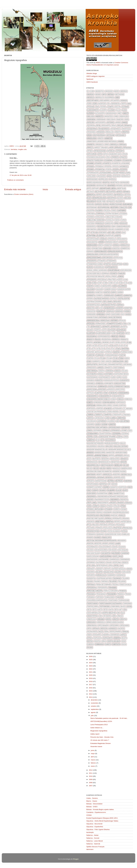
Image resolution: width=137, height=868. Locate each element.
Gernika (120, 305)
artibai (90, 151)
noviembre (95, 703)
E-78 (93, 233)
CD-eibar (123, 214)
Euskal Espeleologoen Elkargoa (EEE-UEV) (102, 818)
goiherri (119, 308)
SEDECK (125, 563)
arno (107, 145)
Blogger (76, 859)
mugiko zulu (22, 149)
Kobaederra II (93, 396)
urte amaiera (103, 626)
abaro (116, 91)
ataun (125, 154)
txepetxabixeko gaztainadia (110, 604)
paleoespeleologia (121, 512)
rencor (90, 544)
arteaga (118, 148)
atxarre (90, 164)
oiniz (89, 490)
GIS (101, 308)
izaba (89, 362)
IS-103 (95, 346)
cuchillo (110, 220)
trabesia (123, 591)
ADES (98, 63)
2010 (91, 776)
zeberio (117, 638)
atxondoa (99, 167)
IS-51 (113, 349)
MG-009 (126, 465)
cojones (90, 217)
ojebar (95, 490)
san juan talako (93, 553)
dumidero (119, 229)
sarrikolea (114, 559)
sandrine (125, 553)
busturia (114, 208)
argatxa (125, 132)
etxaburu (102, 261)
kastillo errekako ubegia (119, 387)
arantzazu (126, 129)
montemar (91, 475)
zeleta (124, 638)
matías (111, 456)
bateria (119, 186)
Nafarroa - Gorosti (93, 838)
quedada (100, 534)
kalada (125, 371)
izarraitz (96, 362)
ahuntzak (102, 104)
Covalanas (100, 217)
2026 (91, 656)
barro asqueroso (94, 182)
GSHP (108, 314)
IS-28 (121, 346)
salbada (122, 547)
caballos (123, 208)
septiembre (95, 709)
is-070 (123, 343)
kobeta (90, 402)
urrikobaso (92, 626)
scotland (117, 563)
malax (123, 443)
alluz (118, 110)
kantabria (109, 374)
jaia (103, 362)
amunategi (108, 116)
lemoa (89, 431)
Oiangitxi (114, 487)
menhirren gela (93, 465)
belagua (90, 192)
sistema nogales (119, 569)
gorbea (127, 311)
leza (130, 431)
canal (114, 211)
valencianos (92, 632)
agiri (95, 104)
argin (89, 135)
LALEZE (122, 412)
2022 (91, 669)
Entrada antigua (73, 189)
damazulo (100, 223)
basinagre (125, 182)
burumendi (128, 204)
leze (95, 437)
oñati (89, 503)
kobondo (98, 402)
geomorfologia (93, 305)
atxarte (98, 164)
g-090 (110, 283)
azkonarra (101, 176)
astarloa (111, 151)
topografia (92, 588)
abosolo (90, 98)
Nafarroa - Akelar (92, 835)
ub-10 (89, 610)
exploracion (126, 270)
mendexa (124, 459)
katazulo (111, 390)
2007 (91, 786)
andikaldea (124, 116)
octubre (94, 706)
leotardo (97, 431)
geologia (117, 302)
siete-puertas (102, 566)
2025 (91, 660)
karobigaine (92, 387)
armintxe (108, 138)
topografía (102, 588)
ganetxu (99, 292)
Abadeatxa (99, 91)
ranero (90, 538)
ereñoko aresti (112, 242)
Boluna (127, 198)
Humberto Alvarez (114, 324)
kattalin (90, 393)
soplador (126, 572)
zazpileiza (97, 638)
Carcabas (91, 214)
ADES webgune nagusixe (95, 76)
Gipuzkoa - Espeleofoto (95, 827)
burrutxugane (116, 204)
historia (114, 321)
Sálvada (90, 550)
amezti (126, 113)
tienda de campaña (103, 585)
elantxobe (91, 236)
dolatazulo (103, 229)
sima (121, 566)
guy (123, 314)
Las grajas (91, 421)
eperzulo (112, 239)
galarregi (122, 286)
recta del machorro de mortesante (102, 541)
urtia (89, 629)
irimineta (124, 340)
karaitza (99, 380)
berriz (99, 195)
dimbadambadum (123, 226)
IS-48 (98, 349)
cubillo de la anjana (114, 217)
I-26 (88, 327)
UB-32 (105, 610)
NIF (109, 484)
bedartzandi (105, 189)
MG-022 (90, 468)
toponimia (112, 588)
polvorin (91, 528)
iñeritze (115, 336)
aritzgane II (121, 135)
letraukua (115, 431)
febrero (94, 763)
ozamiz (124, 509)
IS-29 (126, 346)
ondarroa (114, 500)
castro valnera (112, 214)
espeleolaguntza (115, 252)
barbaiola (126, 176)
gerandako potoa (108, 305)
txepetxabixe (92, 604)
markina (90, 456)
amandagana (111, 113)
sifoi (111, 566)
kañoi (119, 377)
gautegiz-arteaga (101, 299)
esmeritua (125, 248)
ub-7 (121, 610)
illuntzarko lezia (103, 333)
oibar (130, 487)
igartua (97, 330)
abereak (90, 94)
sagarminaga (92, 547)
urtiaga (96, 629)
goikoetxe (101, 311)
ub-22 (100, 610)
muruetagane (101, 481)
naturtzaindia (93, 484)
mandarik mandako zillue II (119, 450)
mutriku (111, 481)
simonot (99, 569)
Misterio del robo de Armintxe (99, 471)
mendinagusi (92, 462)
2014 (91, 694)
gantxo (107, 292)
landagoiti (117, 415)
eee (109, 233)
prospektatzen (93, 531)
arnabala (99, 145)
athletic (123, 157)
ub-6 (116, 610)
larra (113, 418)
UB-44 (111, 610)
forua (121, 277)
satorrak (91, 563)
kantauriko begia (121, 374)
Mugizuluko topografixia (99, 731)
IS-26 (111, 346)
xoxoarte (97, 635)
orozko (113, 503)
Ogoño (106, 487)
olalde (119, 490)
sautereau (100, 563)
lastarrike (102, 421)
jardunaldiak (118, 362)
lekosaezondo (114, 428)
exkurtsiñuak (114, 270)
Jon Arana (127, 365)
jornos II (108, 368)
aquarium (91, 126)
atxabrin (118, 160)
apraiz (125, 123)
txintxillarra (93, 607)
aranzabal (91, 132)
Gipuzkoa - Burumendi (94, 824)
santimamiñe (104, 559)
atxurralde (100, 170)
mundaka (109, 478)
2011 (91, 773)
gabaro (90, 286)
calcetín (90, 211)
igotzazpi (112, 330)
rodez (112, 544)
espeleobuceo (101, 252)
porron (99, 528)
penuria (126, 519)
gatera (90, 299)
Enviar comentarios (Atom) (24, 194)
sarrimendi (125, 559)
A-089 (92, 91)
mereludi (118, 465)
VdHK (106, 632)
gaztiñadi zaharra (94, 302)
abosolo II (100, 98)
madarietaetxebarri (95, 443)
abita (104, 94)
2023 (91, 666)
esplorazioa (107, 258)
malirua (101, 446)
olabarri (111, 490)
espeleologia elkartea (109, 255)
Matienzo (119, 456)
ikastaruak (121, 330)
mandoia (90, 453)
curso (123, 220)
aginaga (124, 101)
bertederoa (108, 195)
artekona (127, 148)
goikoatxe (91, 311)
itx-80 (115, 358)
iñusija (98, 340)
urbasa (120, 616)
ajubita (110, 107)
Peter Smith (126, 522)
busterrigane (104, 208)
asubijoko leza (115, 154)
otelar (116, 506)
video (89, 635)
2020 (91, 675)
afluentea (115, 101)
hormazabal (101, 324)
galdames (91, 289)
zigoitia (97, 641)
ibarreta (106, 327)
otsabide (109, 509)
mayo (93, 754)
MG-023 (96, 468)
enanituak (109, 236)
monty (99, 475)
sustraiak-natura (104, 578)
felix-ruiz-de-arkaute (96, 277)
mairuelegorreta (112, 443)
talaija (90, 581)
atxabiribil (108, 160)
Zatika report (95, 734)
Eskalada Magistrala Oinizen (101, 743)
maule (126, 456)
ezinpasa (106, 274)
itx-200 (103, 358)
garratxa (128, 296)
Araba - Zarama (92, 798)
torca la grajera (111, 591)
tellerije (113, 581)
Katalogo (102, 390)
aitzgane (91, 107)
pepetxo (110, 522)
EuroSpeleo (99, 267)
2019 (91, 678)
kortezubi (91, 405)
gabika (97, 286)
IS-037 (112, 343)
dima (114, 226)
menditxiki (115, 462)
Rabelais (126, 534)
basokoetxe (102, 186)
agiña (89, 104)
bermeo (126, 192)
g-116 (116, 283)
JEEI (126, 362)
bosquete (111, 201)
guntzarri (115, 314)
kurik (116, 405)
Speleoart (90, 79)
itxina (121, 358)
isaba (118, 349)
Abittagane (119, 94)
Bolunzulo (91, 201)
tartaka (105, 581)
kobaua (120, 399)
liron (126, 437)
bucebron (120, 201)
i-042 (125, 324)
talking (97, 581)
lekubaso (126, 428)
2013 (91, 697)
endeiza (104, 239)
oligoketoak (102, 493)
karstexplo (90, 832)
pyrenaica (91, 534)
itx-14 (96, 358)
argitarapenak (99, 135)
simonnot (91, 569)
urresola (101, 622)
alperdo (90, 113)
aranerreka (116, 129)
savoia (109, 563)
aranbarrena (104, 129)
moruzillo (107, 475)
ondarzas (124, 500)
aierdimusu (115, 104)
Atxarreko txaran (96, 746)
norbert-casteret (94, 487)
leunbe (124, 431)
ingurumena (92, 336)
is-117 (106, 346)
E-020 (126, 229)
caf (130, 208)
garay (114, 292)
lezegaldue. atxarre (107, 437)
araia (114, 126)
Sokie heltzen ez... (97, 728)
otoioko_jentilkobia (95, 509)
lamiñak (90, 415)
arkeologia (92, 138)
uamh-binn (115, 607)
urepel (108, 619)
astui (105, 154)
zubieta (108, 644)
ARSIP (111, 148)
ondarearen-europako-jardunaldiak (112, 497)
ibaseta (124, 327)
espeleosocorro (94, 258)
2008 (91, 783)
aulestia (123, 170)
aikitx (124, 104)
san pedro (116, 553)
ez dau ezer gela (94, 274)
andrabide (91, 120)
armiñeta (91, 145)
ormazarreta (103, 503)
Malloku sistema (121, 446)
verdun (125, 632)
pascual (114, 516)
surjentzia (91, 578)
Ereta (101, 245)
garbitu (100, 296)
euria (126, 264)
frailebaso (102, 280)
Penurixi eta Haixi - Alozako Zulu (102, 737)
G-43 (126, 283)
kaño (113, 377)
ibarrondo (115, 327)
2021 (91, 672)
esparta (90, 252)
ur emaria (107, 616)
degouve (123, 223)
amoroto (99, 116)
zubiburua (99, 644)
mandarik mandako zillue (97, 450)
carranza (100, 214)
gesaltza (91, 308)
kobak (113, 399)
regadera (122, 541)
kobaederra (124, 393)
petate (117, 522)
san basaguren (101, 550)
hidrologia (105, 321)
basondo (111, 186)
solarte (99, 572)
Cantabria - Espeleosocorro (96, 812)
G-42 (121, 283)
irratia (90, 343)
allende (111, 110)
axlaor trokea (119, 173)
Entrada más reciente (15, 189)
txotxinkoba (105, 607)
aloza (124, 110)
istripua (109, 352)
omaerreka (92, 497)
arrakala (114, 145)
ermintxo (108, 245)
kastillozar (92, 390)
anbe (116, 116)
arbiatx (118, 132)
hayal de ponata (115, 317)
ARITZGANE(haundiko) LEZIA (101, 721)
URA (114, 616)
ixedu (127, 358)
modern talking (119, 471)
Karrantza (103, 387)
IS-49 (103, 349)
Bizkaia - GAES (92, 807)
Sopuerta (91, 575)
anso (127, 120)
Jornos (100, 368)
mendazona (115, 459)
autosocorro (106, 173)
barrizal (113, 179)
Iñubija (122, 336)
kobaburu (113, 393)
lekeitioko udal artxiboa (97, 428)
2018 (91, 681)
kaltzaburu (92, 374)
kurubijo (108, 409)
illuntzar (91, 333)
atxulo (115, 167)
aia (108, 104)
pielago (95, 525)
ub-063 (129, 607)
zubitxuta (116, 644)
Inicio (45, 189)
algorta (103, 110)
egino (119, 233)
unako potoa (92, 616)
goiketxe (128, 308)
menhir (124, 462)
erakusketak (92, 242)
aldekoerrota (93, 110)
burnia (106, 204)
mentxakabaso (107, 465)
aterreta (115, 157)
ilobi (114, 333)
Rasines (98, 538)
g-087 (100, 283)
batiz (89, 189)
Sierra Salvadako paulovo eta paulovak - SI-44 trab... (109, 718)
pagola (99, 512)
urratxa (123, 619)
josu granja (92, 371)
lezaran (125, 434)
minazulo (116, 468)
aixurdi (103, 107)
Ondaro (90, 500)
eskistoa (116, 248)
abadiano (109, 91)
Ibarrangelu (96, 327)
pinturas (104, 525)
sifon (116, 566)
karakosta (125, 380)
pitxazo (112, 525)
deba (117, 223)
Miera (109, 468)
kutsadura (117, 409)
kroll (110, 405)
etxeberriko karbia (95, 264)
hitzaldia (91, 324)
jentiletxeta (92, 365)
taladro (126, 578)
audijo (109, 170)
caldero (99, 211)
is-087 (89, 346)
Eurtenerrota (111, 267)
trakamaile (101, 594)
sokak (129, 569)
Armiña (121, 141)
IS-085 (129, 343)
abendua (124, 91)
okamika (103, 490)
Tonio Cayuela (125, 585)
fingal (114, 277)
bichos (127, 195)
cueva (117, 220)
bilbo (89, 198)
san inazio (113, 550)
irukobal (97, 343)
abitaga (111, 94)
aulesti (116, 170)
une (100, 616)
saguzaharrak (105, 547)
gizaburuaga (109, 308)
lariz (107, 418)
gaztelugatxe (124, 299)
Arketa (101, 138)
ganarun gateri (124, 289)
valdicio (121, 629)
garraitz (119, 296)
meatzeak (96, 459)
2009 (91, 779)
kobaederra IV (118, 396)
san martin (106, 553)
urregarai (91, 622)
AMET (119, 113)
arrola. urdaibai (101, 148)
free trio (112, 280)
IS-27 (116, 346)
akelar (117, 107)
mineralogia (126, 468)
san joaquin (123, 550)
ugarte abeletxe (109, 613)
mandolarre (100, 453)
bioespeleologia (99, 198)
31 (88, 91)
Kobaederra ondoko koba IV (98, 399)
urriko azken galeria (115, 622)
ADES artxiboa (93, 101)
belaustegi (111, 192)
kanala (100, 374)
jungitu (101, 371)
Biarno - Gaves (92, 801)
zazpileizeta (108, 638)
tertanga (91, 585)
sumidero (111, 575)
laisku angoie (113, 412)
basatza (106, 182)
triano (128, 594)
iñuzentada (106, 340)
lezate (90, 437)
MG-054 (103, 468)
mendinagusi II (104, 462)
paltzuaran (105, 516)
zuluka (90, 647)
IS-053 (118, 343)
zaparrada (115, 635)
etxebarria (111, 261)
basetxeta (115, 182)
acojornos (109, 98)
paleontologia (93, 516)
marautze (111, 453)
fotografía (92, 280)
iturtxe (122, 355)
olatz (125, 490)
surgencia (121, 575)
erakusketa (122, 239)
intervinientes (104, 336)
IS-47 (94, 349)
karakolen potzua (111, 380)
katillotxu (120, 390)
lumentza (91, 440)
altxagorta (100, 113)
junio (93, 750)
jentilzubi (103, 365)
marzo (93, 760)
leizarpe (90, 424)
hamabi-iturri (92, 317)
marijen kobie (121, 453)
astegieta (120, 151)
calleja (107, 211)
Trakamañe (111, 594)
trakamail (91, 594)
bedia (114, 189)
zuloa (124, 644)
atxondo (90, 167)
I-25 (129, 324)
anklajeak (111, 120)
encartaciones (93, 239)
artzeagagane (100, 151)
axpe (128, 173)
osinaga (129, 503)
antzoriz (110, 123)
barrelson (103, 179)
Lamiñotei (107, 415)
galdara (100, 289)
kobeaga (128, 399)
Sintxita (107, 569)
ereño (101, 242)
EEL (114, 233)
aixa (97, 107)
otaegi (110, 506)
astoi (100, 154)
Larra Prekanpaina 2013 (99, 725)
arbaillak (109, 132)
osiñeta (96, 506)
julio (92, 716)
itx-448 (109, 358)
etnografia (92, 261)
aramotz (128, 126)
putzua (124, 531)
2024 (91, 663)
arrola (90, 148)
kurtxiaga (91, 409)
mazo (89, 459)
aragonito (106, 126)
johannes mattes (115, 365)
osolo (103, 506)
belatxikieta (100, 192)
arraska (123, 145)
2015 (91, 691)
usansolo (113, 629)
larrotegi (121, 418)
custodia (91, 223)
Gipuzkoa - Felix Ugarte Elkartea (98, 829)
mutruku (119, 481)
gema (110, 302)
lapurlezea (99, 418)
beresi (119, 192)
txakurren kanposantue (97, 600)
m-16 (98, 440)
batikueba (128, 186)
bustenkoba (92, 208)
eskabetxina (97, 248)
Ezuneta (114, 274)
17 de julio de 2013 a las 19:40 (21, 175)
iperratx (116, 340)
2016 (91, 688)
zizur (124, 641)
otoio (123, 506)
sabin (118, 544)
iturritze (91, 355)
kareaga (100, 384)
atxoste (108, 167)
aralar (120, 126)
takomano (117, 578)
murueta (90, 481)
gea (105, 302)
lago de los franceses (96, 412)
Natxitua (103, 484)
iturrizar (100, 355)
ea (97, 233)
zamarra (106, 635)
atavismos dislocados (96, 157)
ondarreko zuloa (102, 500)
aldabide (125, 107)
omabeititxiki (119, 493)
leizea (98, 424)
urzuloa (104, 629)
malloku (109, 446)
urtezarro (124, 626)
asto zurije (92, 154)
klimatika (99, 393)
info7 (127, 333)
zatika (89, 638)
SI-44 (89, 566)
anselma (120, 120)
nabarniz (128, 481)
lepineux (106, 431)
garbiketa (91, 296)
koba (106, 393)
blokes (120, 198)
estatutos (118, 258)
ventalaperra (115, 632)
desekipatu (91, 226)
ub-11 (94, 610)
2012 (91, 770)
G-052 (94, 283)
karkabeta (109, 384)
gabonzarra (106, 286)
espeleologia (93, 255)
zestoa (90, 641)
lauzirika (111, 421)
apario (118, 123)
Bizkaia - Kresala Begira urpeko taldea (100, 809)
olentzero (91, 493)
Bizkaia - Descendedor (94, 804)
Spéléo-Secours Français (95, 847)
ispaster (125, 349)
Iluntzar (120, 333)
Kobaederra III (105, 396)
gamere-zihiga (110, 289)
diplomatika (92, 229)
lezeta (120, 437)
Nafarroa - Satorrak (93, 844)
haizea (128, 314)
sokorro (91, 572)
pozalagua (108, 528)
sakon (115, 547)
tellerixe (122, 581)
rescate (98, 544)
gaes (115, 286)
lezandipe (117, 434)
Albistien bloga (92, 73)
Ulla (123, 613)
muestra (117, 475)
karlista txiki (120, 384)
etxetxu (107, 264)
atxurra (90, 170)
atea (108, 157)
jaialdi (108, 362)
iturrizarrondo (111, 355)
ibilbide (90, 330)
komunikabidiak (109, 402)
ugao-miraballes (94, 613)
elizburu (100, 236)
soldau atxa (109, 572)
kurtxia (123, 405)
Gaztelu (113, 299)
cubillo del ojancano (96, 220)
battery (96, 189)
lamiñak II (98, 415)
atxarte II (107, 164)
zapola (123, 635)
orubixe (121, 503)
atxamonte (127, 160)
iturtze (90, 358)
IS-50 (108, 349)
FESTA (108, 277)
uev (125, 610)
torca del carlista (95, 591)
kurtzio (100, 409)
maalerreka (110, 440)
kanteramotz (105, 377)
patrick (108, 519)
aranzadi (100, 132)
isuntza (116, 352)
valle (101, 632)
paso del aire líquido (95, 519)
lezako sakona (105, 434)
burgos (99, 204)
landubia (126, 415)
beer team (121, 189)
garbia (120, 292)
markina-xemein (101, 456)
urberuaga (91, 619)
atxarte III (116, 164)
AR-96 (98, 126)
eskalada (107, 248)
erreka (116, 245)
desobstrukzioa (104, 226)
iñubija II (90, 340)
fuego (120, 280)
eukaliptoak (117, 264)
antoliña (91, 123)
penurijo (91, 522)
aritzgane (110, 135)
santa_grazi (118, 556)
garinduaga (109, 296)
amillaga (91, 116)
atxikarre (125, 164)
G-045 (126, 280)
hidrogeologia (93, 321)
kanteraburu (92, 377)
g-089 (105, 283)
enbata (118, 236)
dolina (111, 229)
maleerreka (92, 446)
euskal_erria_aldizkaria (97, 270)
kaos (125, 377)
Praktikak (117, 528)
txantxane (113, 600)
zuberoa (90, 644)
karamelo (91, 384)
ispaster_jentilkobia (95, 352)
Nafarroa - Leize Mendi (95, 841)
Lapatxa (90, 418)
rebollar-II (107, 538)
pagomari (108, 512)
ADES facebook (92, 82)
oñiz (94, 503)
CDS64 (89, 815)
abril (93, 757)
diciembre (94, 700)
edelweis (103, 233)
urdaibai (101, 619)
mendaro (105, 459)
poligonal (120, 525)
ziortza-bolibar (114, 641)
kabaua (118, 371)
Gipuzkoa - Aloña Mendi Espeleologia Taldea (102, 821)
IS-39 (89, 349)
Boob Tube (101, 201)
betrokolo (119, 195)
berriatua (14, 149)
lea (118, 421)
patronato (117, 519)
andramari (101, 120)
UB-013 (123, 607)
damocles (109, 223)
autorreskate (93, 173)
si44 (93, 566)
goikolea (119, 311)
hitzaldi (122, 321)
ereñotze (123, 242)
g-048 (89, 283)
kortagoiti (121, 402)
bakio (109, 176)
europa (90, 267)
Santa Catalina (93, 556)
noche (114, 484)
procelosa (127, 528)
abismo (98, 94)
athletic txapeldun (95, 160)
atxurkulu (124, 167)
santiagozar (92, 559)
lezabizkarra (92, 434)
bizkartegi (112, 198)
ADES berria (105, 101)
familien (122, 274)
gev (97, 308)
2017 (91, 685)
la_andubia (128, 409)
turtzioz (99, 597)
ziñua (104, 641)
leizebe (105, 424)
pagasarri (91, 512)
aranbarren (92, 129)
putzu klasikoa (114, 531)
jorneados (91, 368)
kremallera (101, 405)
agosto (93, 712)
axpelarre (91, 176)
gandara (90, 292)
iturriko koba (126, 352)
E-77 (88, 233)
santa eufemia (106, 556)
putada (103, 531)
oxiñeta (117, 509)
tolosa (115, 585)
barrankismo (92, 179)
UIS (118, 613)
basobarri (91, 186)
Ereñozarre (92, 245)
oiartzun (123, 487)
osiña (89, 506)
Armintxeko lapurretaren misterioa (102, 141)
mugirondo (91, 478)
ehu (124, 233)
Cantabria (122, 211)
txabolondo (109, 597)
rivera (105, 544)
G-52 (130, 283)
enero (93, 766)
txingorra (127, 604)
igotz (104, 330)
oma (110, 493)
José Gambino (119, 368)
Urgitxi (116, 619)
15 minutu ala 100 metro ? (100, 740)
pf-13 (89, 525)
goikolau (110, 311)
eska (89, 248)
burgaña (90, 204)
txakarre (120, 597)
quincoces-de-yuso (113, 534)
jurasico (110, 371)
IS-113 (100, 346)
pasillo (122, 516)
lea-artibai (125, 421)
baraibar (117, 176)
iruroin (106, 343)
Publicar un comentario (15, 180)
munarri (101, 478)
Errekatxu (125, 245)
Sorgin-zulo (101, 575)
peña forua (100, 522)
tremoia (121, 594)
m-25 (102, 440)
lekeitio (112, 424)
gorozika (101, 314)
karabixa (91, 380)
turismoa (91, 597)
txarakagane (124, 600)
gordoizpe (91, 314)
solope (118, 572)
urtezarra (114, 626)
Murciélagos (119, 478)
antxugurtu (100, 123)
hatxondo (103, 317)
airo (129, 104)
